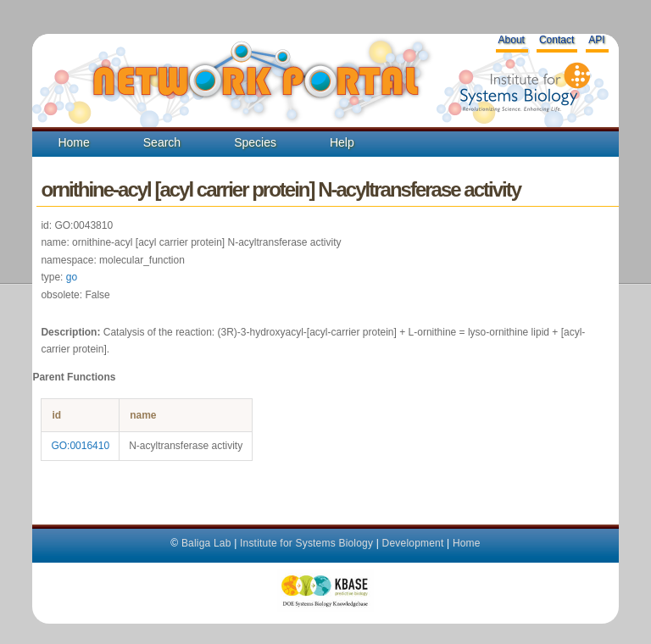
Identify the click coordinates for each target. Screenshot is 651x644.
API (596, 40)
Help (342, 142)
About (512, 40)
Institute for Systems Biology (306, 543)
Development (413, 543)
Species (255, 142)
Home (73, 142)
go (72, 277)
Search (162, 142)
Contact (556, 40)
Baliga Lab (206, 543)
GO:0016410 (80, 446)
